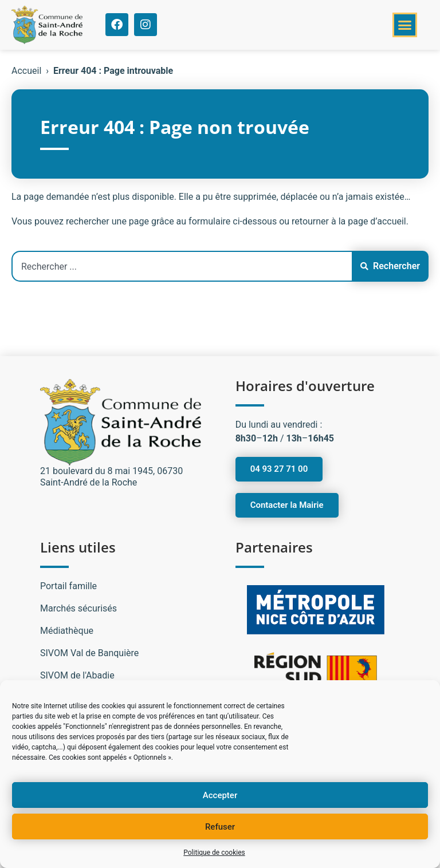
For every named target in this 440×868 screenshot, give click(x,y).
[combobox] (182, 266)
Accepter (220, 795)
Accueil (26, 71)
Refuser (220, 827)
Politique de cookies (214, 853)
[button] (405, 25)
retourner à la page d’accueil (349, 221)
